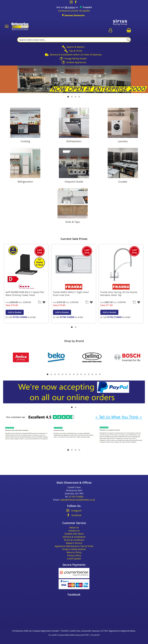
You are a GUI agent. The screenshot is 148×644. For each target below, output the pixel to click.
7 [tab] (70, 375)
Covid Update (74, 559)
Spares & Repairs (76, 47)
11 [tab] (85, 375)
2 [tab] (72, 97)
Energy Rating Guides (76, 58)
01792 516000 (20, 317)
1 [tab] (68, 97)
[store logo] (20, 26)
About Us (74, 527)
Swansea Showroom (74, 15)
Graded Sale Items (74, 534)
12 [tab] (89, 375)
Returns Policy (74, 552)
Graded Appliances (76, 62)
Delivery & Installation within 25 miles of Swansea (76, 55)
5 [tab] (63, 375)
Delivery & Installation (74, 537)
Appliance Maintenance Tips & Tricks (74, 546)
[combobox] (74, 40)
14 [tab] (96, 375)
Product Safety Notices (74, 549)
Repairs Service (74, 543)
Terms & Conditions (74, 540)
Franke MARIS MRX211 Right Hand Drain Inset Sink (71, 294)
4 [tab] (80, 97)
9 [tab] (78, 375)
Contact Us (74, 531)
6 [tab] (67, 375)
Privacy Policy (74, 555)
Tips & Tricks (76, 51)
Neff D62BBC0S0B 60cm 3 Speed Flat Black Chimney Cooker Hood (25, 294)
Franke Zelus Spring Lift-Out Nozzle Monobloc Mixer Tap (119, 294)
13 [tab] (93, 375)
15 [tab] (100, 375)
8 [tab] (74, 375)
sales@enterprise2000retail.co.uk (78, 500)
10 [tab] (81, 375)
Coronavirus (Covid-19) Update (74, 11)
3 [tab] (76, 97)
